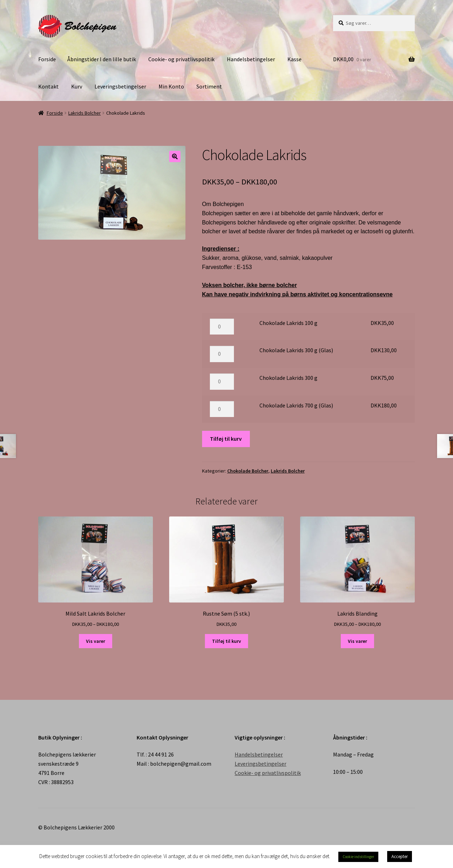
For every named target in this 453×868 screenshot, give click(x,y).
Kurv (77, 86)
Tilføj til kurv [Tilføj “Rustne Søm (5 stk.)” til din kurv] (226, 641)
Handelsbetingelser (251, 59)
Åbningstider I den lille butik (102, 59)
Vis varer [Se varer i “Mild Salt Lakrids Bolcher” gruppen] (96, 641)
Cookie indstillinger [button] (358, 857)
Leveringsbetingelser (120, 86)
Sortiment (209, 86)
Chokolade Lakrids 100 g (288, 323)
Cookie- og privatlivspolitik (181, 59)
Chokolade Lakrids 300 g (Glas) (296, 350)
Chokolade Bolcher (248, 471)
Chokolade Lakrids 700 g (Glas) (296, 405)
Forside (47, 59)
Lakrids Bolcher (85, 113)
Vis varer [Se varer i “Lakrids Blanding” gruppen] (357, 641)
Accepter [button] (400, 856)
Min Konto (171, 86)
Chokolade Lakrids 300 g (288, 378)
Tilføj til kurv (226, 439)
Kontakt (48, 86)
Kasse (294, 59)
